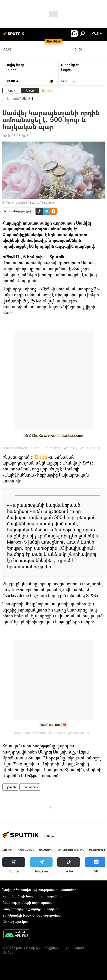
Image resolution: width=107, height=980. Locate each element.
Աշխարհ (10, 787)
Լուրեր (11, 70)
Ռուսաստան (30, 787)
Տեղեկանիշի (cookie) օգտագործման (31, 915)
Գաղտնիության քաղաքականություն (31, 909)
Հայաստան (26, 850)
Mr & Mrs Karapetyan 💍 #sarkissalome (54, 436)
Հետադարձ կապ (16, 922)
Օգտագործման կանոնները (55, 890)
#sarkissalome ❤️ (53, 725)
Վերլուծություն (70, 850)
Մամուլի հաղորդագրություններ (37, 896)
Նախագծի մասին (17, 890)
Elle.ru (40, 457)
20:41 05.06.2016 (15, 136)
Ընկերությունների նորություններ (28, 903)
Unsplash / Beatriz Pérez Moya (35, 203)
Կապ (6, 896)
